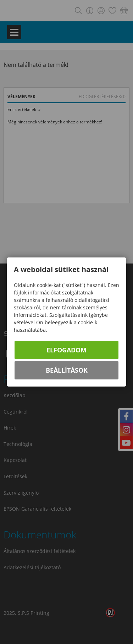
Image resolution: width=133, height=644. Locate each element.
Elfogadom (66, 350)
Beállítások (67, 370)
